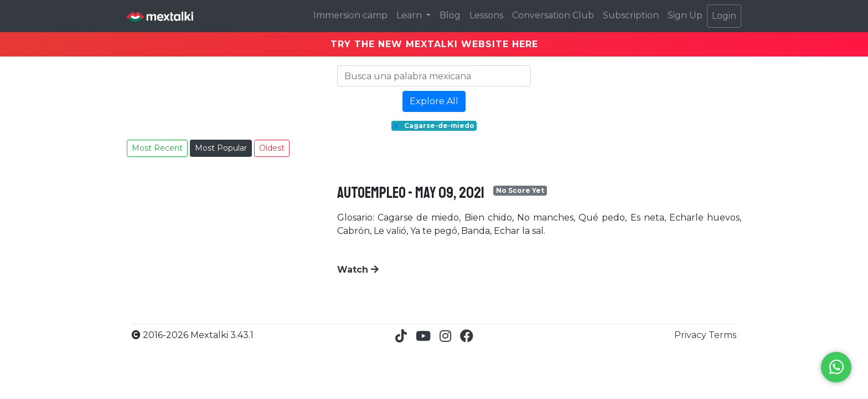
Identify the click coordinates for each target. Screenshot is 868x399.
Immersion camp (350, 15)
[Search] (434, 76)
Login (724, 16)
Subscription (631, 15)
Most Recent (157, 148)
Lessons (486, 15)
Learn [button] (410, 15)
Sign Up (685, 15)
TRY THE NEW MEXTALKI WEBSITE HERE (434, 44)
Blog (450, 15)
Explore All (434, 101)
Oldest (272, 148)
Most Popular (221, 148)
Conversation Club (553, 15)
